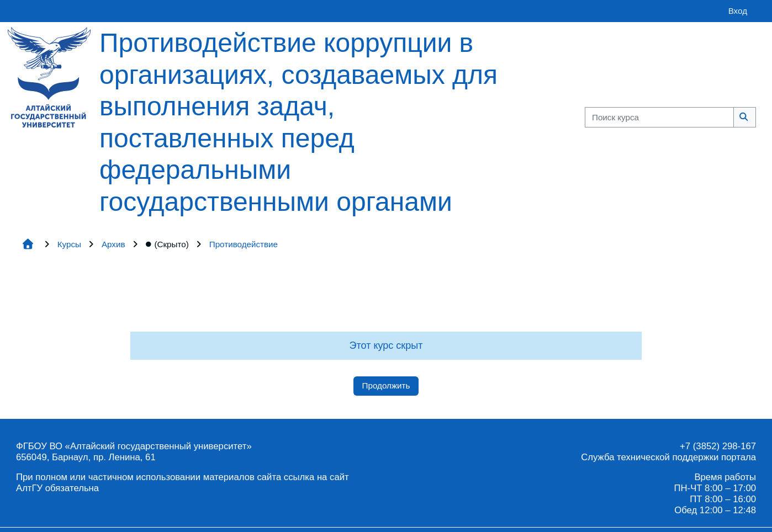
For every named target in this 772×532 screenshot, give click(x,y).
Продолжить (386, 385)
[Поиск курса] (659, 117)
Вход (738, 11)
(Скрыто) (167, 244)
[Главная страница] (49, 76)
